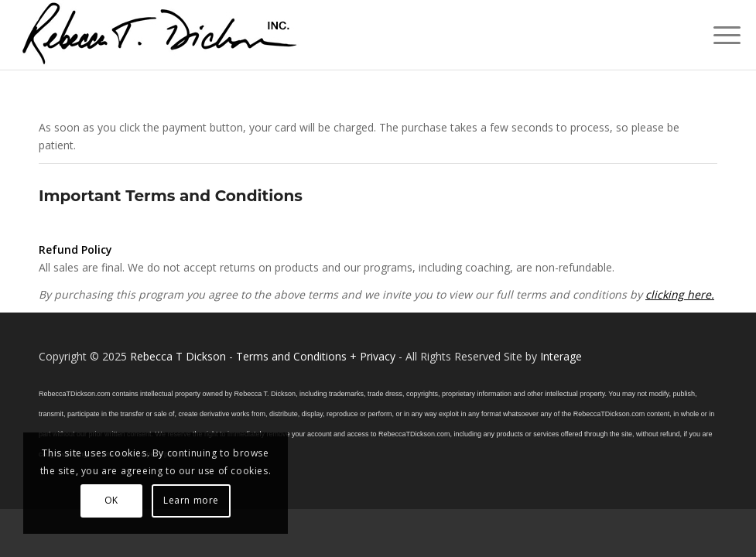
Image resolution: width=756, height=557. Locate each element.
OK (111, 500)
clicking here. (680, 294)
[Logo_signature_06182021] (160, 35)
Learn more (191, 500)
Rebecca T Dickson (178, 356)
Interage (561, 356)
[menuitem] (719, 35)
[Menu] (719, 35)
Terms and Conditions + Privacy (316, 356)
